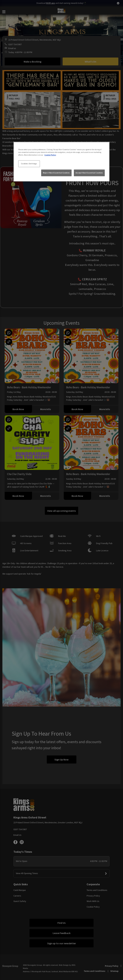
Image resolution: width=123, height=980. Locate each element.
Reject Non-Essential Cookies (56, 173)
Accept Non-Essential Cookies (89, 173)
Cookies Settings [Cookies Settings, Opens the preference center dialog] (29, 164)
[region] (61, 162)
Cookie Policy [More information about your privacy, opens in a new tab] (50, 155)
